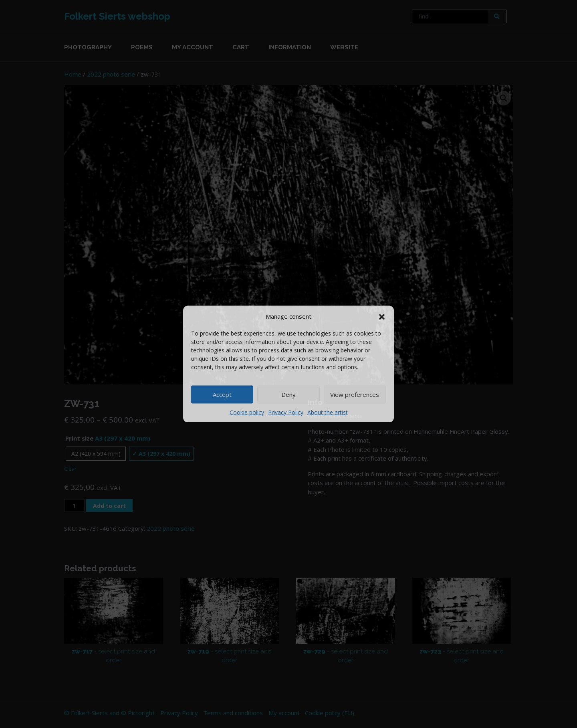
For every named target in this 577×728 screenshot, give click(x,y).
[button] (382, 316)
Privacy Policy (286, 412)
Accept (222, 394)
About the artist (328, 412)
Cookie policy (247, 412)
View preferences (355, 394)
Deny (288, 394)
